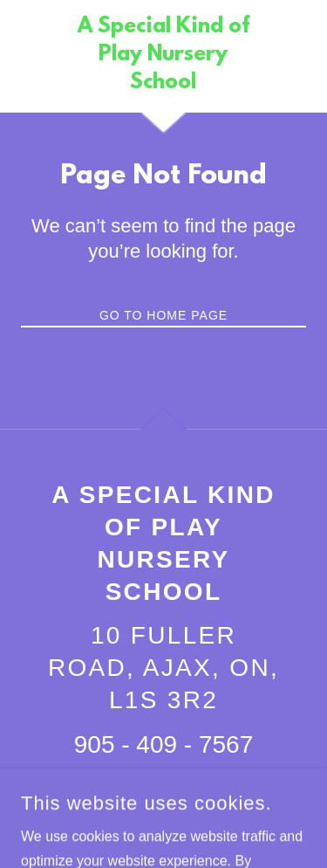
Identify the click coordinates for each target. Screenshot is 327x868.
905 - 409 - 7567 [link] (164, 744)
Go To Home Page (163, 315)
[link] (163, 56)
